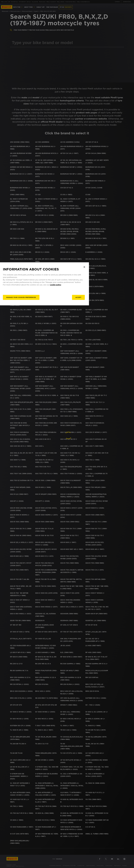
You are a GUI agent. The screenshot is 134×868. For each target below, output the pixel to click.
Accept (100, 448)
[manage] (46, 448)
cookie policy (79, 435)
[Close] (107, 417)
